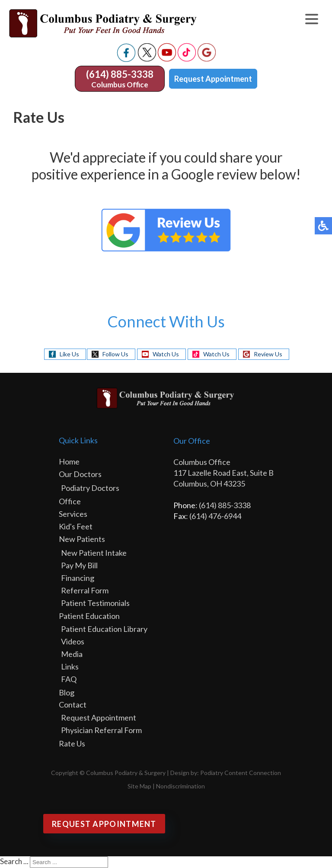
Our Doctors (80, 474)
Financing (78, 578)
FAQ (69, 679)
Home (69, 461)
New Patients (82, 539)
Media (72, 654)
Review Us (268, 354)
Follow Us (115, 354)
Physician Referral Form (101, 730)
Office (70, 501)
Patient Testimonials (95, 603)
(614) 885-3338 (120, 74)
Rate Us (72, 743)
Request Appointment (213, 79)
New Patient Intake (94, 553)
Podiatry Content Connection (241, 773)
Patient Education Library (104, 629)
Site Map (139, 786)
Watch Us (166, 354)
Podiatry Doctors (90, 488)
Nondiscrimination (180, 786)
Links (70, 666)
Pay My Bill (79, 565)
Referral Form (85, 590)
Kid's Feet (76, 526)
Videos (73, 641)
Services (73, 514)
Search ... (14, 861)
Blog (67, 692)
